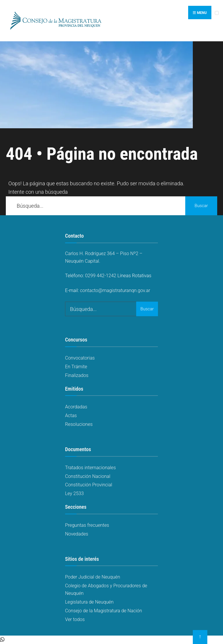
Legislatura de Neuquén (89, 602)
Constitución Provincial (89, 485)
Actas (71, 416)
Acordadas (76, 407)
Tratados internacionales (90, 468)
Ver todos (75, 619)
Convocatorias (80, 358)
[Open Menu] (217, 13)
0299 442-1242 (101, 276)
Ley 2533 (74, 493)
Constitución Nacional (88, 476)
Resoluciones (79, 424)
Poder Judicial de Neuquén (93, 577)
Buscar (201, 206)
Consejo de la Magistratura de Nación (104, 611)
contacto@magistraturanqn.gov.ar (115, 290)
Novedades (77, 534)
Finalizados (77, 375)
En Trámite (76, 367)
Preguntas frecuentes (87, 525)
